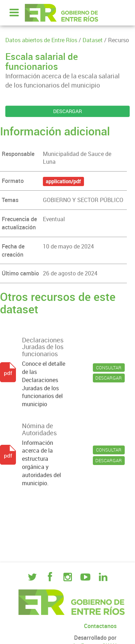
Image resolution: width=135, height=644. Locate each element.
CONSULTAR (109, 368)
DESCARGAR (67, 111)
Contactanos (100, 626)
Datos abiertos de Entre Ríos (41, 40)
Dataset (93, 40)
